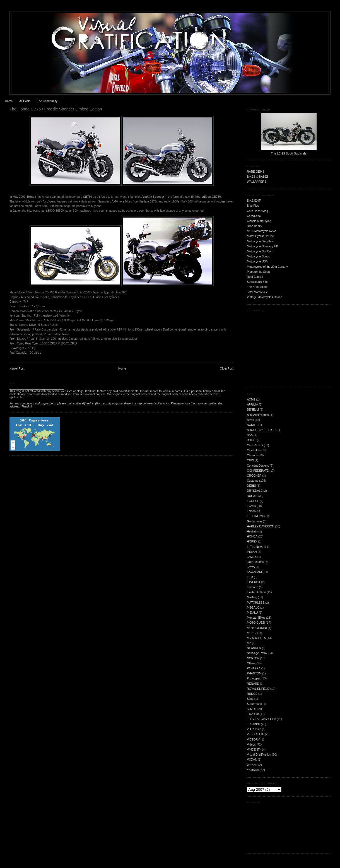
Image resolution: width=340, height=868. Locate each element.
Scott (250, 699)
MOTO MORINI (257, 628)
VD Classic (254, 729)
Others (251, 663)
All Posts (25, 101)
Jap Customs (255, 562)
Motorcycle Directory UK (262, 246)
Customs (253, 481)
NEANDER (254, 648)
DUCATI (252, 496)
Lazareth (252, 587)
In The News (255, 547)
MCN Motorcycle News (262, 231)
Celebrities (254, 450)
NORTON (253, 658)
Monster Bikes (256, 618)
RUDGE (252, 694)
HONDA (252, 537)
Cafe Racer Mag (257, 211)
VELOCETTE (255, 734)
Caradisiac (254, 216)
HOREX (252, 542)
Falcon (251, 511)
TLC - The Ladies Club (261, 719)
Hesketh (252, 531)
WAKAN (252, 765)
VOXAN (252, 760)
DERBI (251, 486)
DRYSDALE (255, 491)
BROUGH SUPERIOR (261, 430)
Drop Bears (254, 226)
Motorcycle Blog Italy (260, 241)
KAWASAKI (254, 572)
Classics (252, 455)
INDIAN (252, 552)
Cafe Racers (255, 445)
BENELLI (253, 410)
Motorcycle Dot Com (260, 251)
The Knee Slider (257, 287)
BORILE (252, 425)
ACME (251, 400)
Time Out (253, 714)
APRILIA (252, 405)
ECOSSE (253, 501)
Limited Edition (256, 592)
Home (9, 101)
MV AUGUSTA (256, 638)
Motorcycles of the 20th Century (267, 267)
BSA (250, 435)
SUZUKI (252, 709)
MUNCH (252, 633)
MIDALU (252, 613)
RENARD (253, 684)
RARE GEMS (255, 172)
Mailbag (252, 597)
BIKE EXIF (254, 201)
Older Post (227, 369)
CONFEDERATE (258, 471)
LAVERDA (254, 582)
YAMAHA (253, 770)
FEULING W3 (256, 516)
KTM (250, 577)
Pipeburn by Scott (258, 272)
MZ (249, 643)
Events (251, 506)
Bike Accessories (258, 415)
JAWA (251, 567)
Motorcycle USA (257, 261)
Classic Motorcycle (259, 221)
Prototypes (254, 678)
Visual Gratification (259, 755)
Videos (251, 745)
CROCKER (254, 476)
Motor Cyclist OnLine (260, 236)
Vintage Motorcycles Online (264, 297)
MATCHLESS (256, 603)
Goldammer (254, 521)
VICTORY (253, 740)
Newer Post (17, 369)
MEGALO (253, 608)
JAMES (252, 557)
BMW (250, 420)
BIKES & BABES (258, 177)
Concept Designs (258, 466)
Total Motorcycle (257, 292)
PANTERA (254, 668)
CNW (250, 460)
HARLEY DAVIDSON (261, 526)
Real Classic (255, 277)
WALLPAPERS (256, 182)
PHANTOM (254, 673)
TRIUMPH (253, 724)
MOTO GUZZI (256, 623)
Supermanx (254, 704)
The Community (47, 101)
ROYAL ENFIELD (258, 689)
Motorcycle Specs (258, 256)
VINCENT (253, 750)
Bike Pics (253, 206)
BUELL (251, 440)
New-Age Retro (257, 653)
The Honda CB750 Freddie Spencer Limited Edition (56, 109)
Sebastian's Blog (258, 282)
